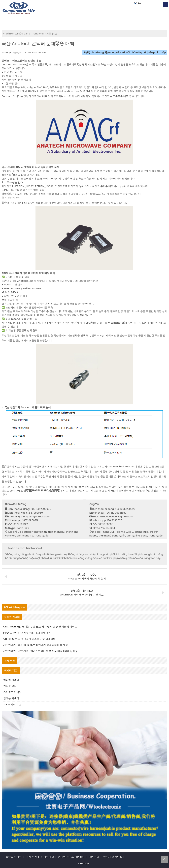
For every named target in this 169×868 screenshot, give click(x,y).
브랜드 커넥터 (14, 857)
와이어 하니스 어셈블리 (71, 857)
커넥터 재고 (48, 857)
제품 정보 (52, 34)
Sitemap (83, 863)
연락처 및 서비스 (113, 857)
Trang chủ (37, 34)
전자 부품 (32, 857)
